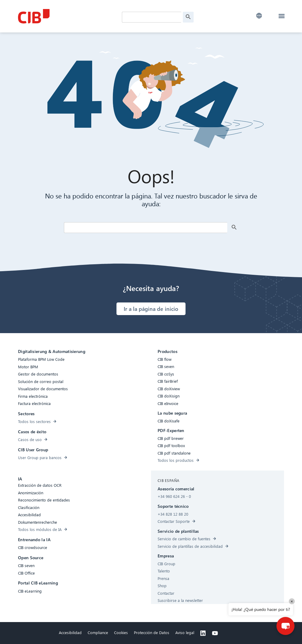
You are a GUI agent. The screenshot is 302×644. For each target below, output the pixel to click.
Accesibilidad (70, 632)
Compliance (98, 632)
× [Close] (292, 601)
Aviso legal (185, 632)
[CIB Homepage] (63, 16)
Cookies (121, 632)
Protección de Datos (152, 632)
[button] (259, 16)
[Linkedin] (203, 633)
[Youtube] (215, 633)
